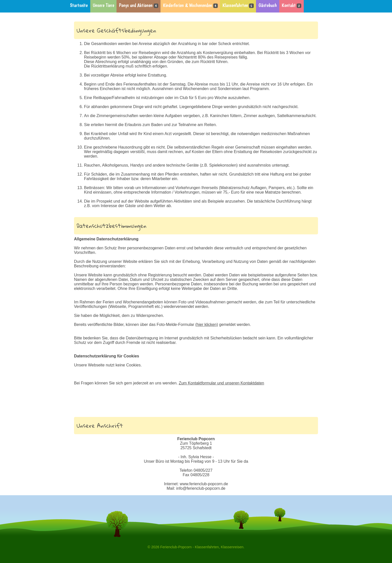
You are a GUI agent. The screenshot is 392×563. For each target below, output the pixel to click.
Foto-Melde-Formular (187, 325)
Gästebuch (268, 5)
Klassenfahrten (238, 5)
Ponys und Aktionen (138, 5)
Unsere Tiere (103, 5)
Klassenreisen (232, 547)
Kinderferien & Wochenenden (190, 5)
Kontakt (291, 5)
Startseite (79, 5)
